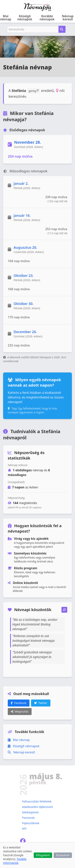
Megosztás (20, 711)
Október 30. (24, 304)
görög (34, 91)
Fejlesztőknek (31, 823)
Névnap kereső (68, 18)
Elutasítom (63, 855)
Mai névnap (6, 18)
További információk (15, 861)
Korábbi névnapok (47, 18)
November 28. (28, 142)
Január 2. (21, 183)
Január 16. (22, 215)
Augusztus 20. (25, 247)
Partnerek (28, 818)
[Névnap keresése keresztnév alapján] (62, 29)
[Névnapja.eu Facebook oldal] (23, 842)
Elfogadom (43, 855)
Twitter (41, 703)
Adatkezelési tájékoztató (37, 807)
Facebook (19, 703)
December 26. (25, 332)
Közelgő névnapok (25, 18)
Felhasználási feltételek (37, 801)
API (24, 829)
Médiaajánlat (30, 812)
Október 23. (24, 276)
